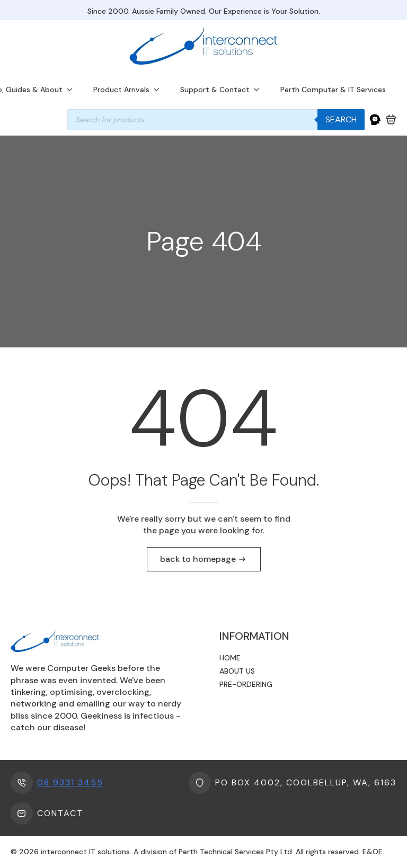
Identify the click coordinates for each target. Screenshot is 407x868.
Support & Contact (215, 90)
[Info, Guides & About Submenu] (73, 90)
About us (237, 671)
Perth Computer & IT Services (333, 90)
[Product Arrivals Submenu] (160, 90)
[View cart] (391, 120)
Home (230, 658)
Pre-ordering (246, 684)
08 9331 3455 (70, 782)
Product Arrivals (121, 90)
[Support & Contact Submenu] (260, 90)
